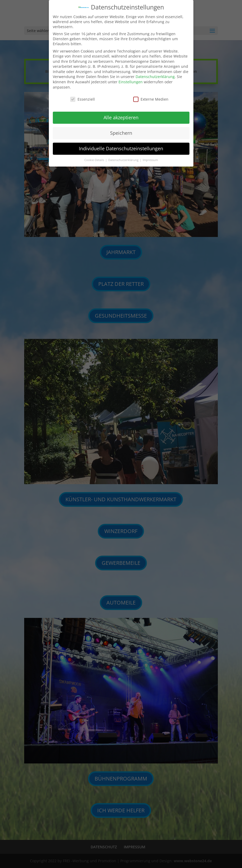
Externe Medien (151, 96)
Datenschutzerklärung (155, 73)
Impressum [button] (150, 157)
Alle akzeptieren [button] (121, 114)
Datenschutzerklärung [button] (124, 157)
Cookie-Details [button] (95, 157)
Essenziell (83, 96)
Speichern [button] (121, 130)
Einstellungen (131, 78)
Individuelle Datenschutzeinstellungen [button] (121, 145)
